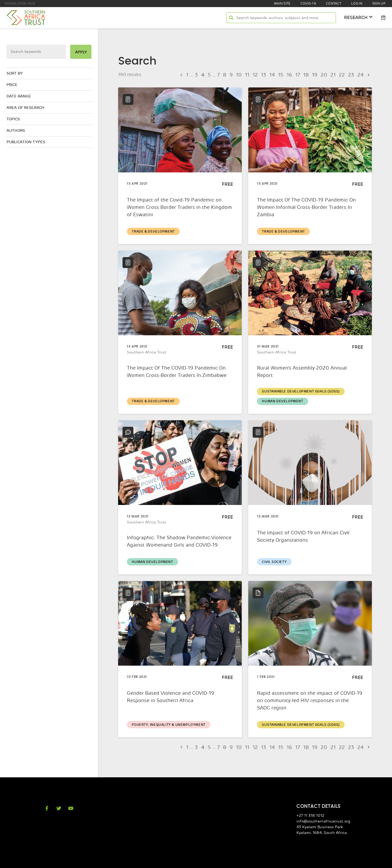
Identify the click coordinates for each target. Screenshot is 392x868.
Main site (280, 4)
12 (256, 75)
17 (300, 75)
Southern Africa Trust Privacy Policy (154, 863)
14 (274, 75)
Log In (356, 4)
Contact (332, 4)
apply (80, 52)
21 (335, 75)
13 (265, 75)
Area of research (26, 106)
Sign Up (379, 4)
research (358, 17)
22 (344, 75)
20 (326, 75)
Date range (19, 95)
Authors (16, 129)
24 (361, 75)
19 (317, 75)
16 (291, 75)
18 (309, 75)
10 (239, 75)
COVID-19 (307, 4)
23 (352, 75)
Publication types (26, 140)
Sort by (15, 73)
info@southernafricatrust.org (326, 814)
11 (248, 75)
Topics (14, 117)
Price (12, 84)
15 (283, 75)
